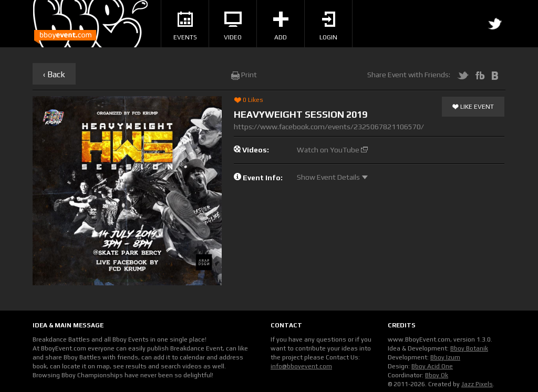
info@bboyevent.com (301, 366)
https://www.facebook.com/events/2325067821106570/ (329, 127)
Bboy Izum (445, 357)
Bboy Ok (437, 375)
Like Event (473, 107)
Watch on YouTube (332, 150)
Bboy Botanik (469, 348)
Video (233, 26)
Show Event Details (332, 177)
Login (328, 26)
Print (244, 75)
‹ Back (54, 74)
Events (185, 26)
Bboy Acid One (432, 366)
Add (281, 26)
